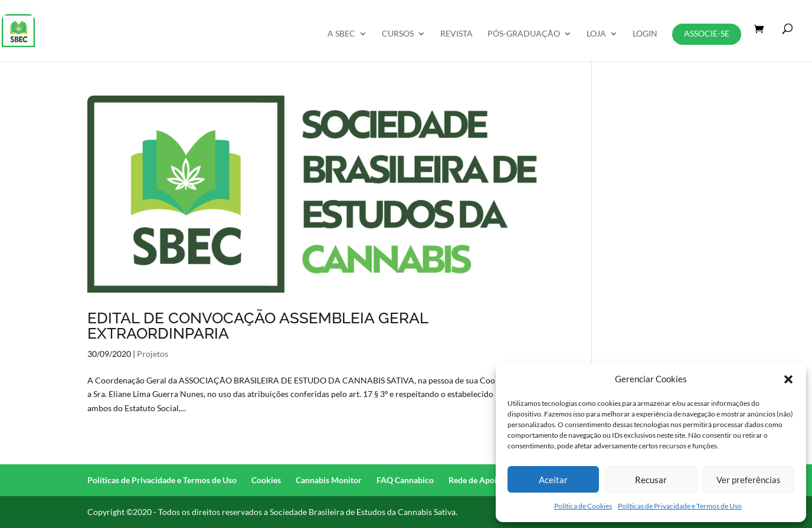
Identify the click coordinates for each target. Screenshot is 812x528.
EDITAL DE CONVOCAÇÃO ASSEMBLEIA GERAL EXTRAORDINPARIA (258, 326)
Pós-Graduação (524, 34)
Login (645, 34)
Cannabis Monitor (329, 480)
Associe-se (707, 33)
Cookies (266, 480)
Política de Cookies (583, 506)
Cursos (398, 34)
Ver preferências (749, 480)
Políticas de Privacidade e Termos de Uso (680, 506)
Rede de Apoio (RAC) (487, 480)
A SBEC (341, 34)
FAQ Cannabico (405, 480)
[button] (788, 379)
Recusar (651, 480)
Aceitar (553, 480)
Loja (596, 34)
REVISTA (456, 34)
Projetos (153, 354)
